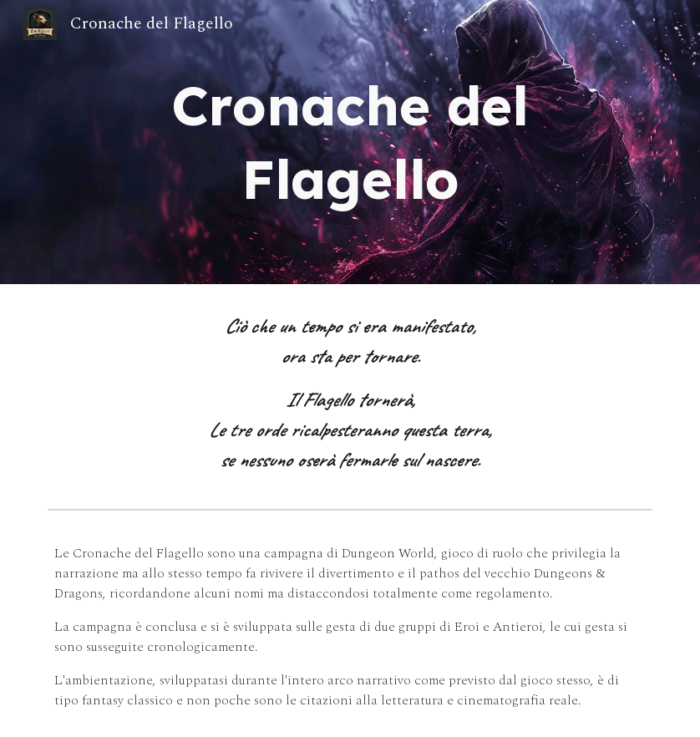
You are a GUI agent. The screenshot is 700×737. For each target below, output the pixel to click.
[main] (350, 142)
